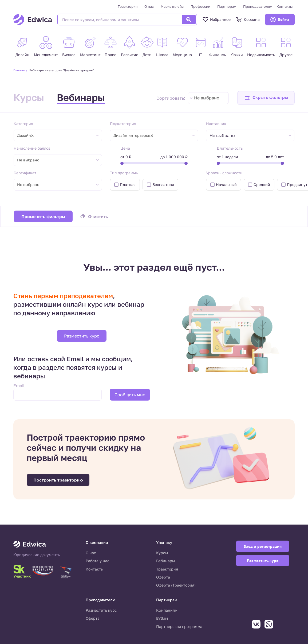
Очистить (98, 216)
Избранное (216, 20)
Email (19, 386)
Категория (23, 124)
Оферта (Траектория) (176, 585)
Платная (128, 185)
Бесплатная (163, 185)
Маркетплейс (172, 6)
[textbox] (225, 136)
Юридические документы (37, 555)
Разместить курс (82, 336)
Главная (19, 70)
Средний (262, 185)
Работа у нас (98, 561)
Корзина (248, 20)
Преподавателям (258, 6)
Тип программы (124, 173)
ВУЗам (162, 618)
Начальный (226, 185)
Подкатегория (123, 124)
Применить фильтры (43, 216)
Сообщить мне (130, 395)
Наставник (216, 124)
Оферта (163, 577)
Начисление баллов (32, 148)
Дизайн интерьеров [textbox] (133, 135)
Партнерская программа (179, 626)
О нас (149, 6)
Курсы (29, 97)
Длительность (230, 148)
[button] (266, 98)
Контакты (285, 6)
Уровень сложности (224, 173)
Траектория (128, 6)
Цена (125, 148)
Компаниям (167, 610)
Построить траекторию (58, 480)
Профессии (200, 6)
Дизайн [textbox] (25, 135)
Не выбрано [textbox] (207, 98)
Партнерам (227, 6)
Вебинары (81, 97)
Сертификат (25, 173)
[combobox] (208, 98)
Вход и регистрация (262, 546)
